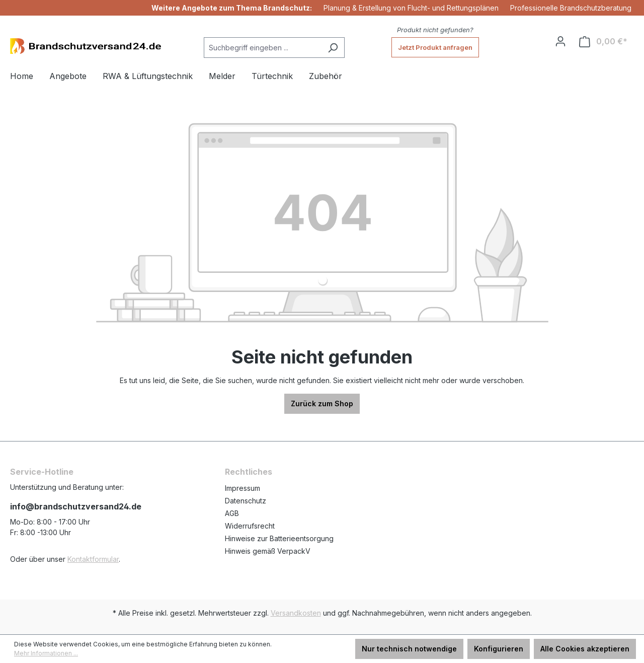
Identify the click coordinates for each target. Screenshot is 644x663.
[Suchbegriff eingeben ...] (263, 48)
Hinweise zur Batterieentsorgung (279, 538)
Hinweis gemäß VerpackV (268, 551)
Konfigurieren (499, 649)
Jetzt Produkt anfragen (435, 47)
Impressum (243, 488)
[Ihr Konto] (560, 41)
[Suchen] (333, 48)
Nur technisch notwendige (409, 649)
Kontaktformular (93, 559)
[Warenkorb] (603, 42)
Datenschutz (246, 501)
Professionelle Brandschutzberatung (571, 8)
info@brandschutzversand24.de (76, 506)
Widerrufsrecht (250, 526)
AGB (232, 513)
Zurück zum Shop (322, 403)
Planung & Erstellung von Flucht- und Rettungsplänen (411, 8)
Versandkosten (296, 613)
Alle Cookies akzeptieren (585, 649)
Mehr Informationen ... (46, 653)
